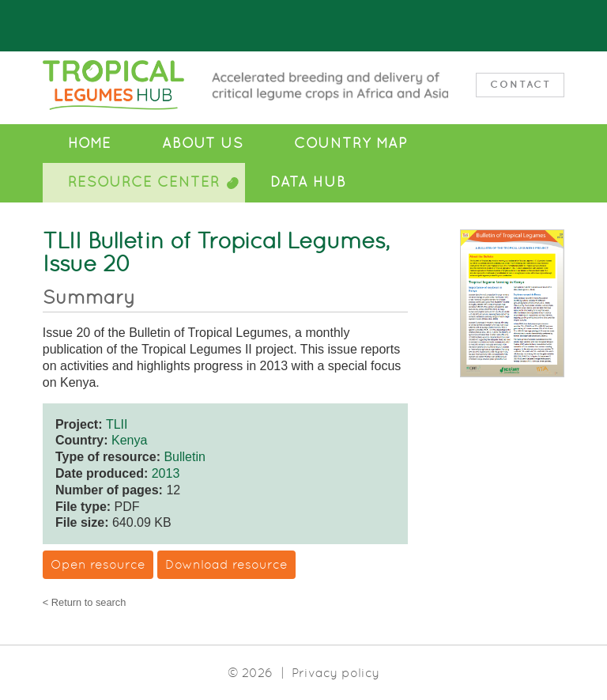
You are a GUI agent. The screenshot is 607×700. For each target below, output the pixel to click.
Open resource (98, 564)
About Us (203, 143)
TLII (117, 424)
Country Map (351, 143)
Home (90, 143)
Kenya (129, 440)
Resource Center (144, 182)
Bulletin (184, 457)
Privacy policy (336, 673)
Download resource (226, 564)
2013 (166, 473)
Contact (520, 84)
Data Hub (308, 182)
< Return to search (85, 603)
